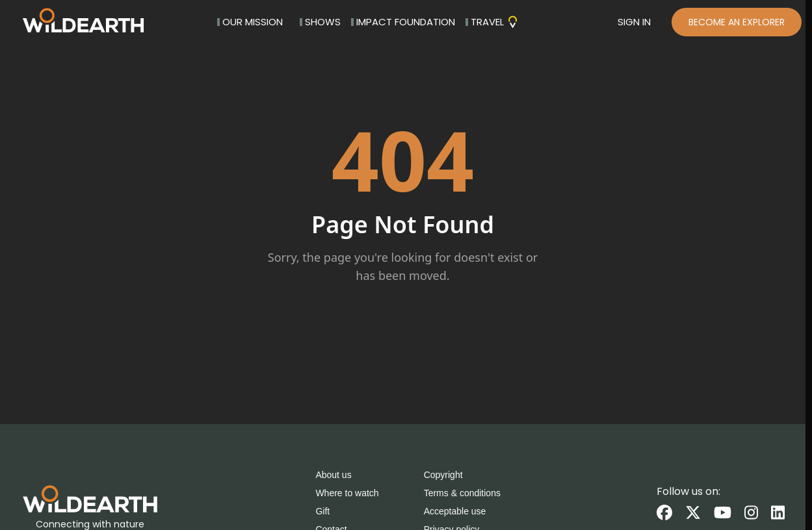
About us (333, 475)
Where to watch (347, 493)
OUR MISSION (250, 22)
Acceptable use (455, 511)
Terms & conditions (462, 493)
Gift (322, 511)
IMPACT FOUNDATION (403, 22)
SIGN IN (634, 22)
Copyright (443, 475)
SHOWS (320, 22)
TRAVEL (492, 22)
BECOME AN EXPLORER (737, 22)
